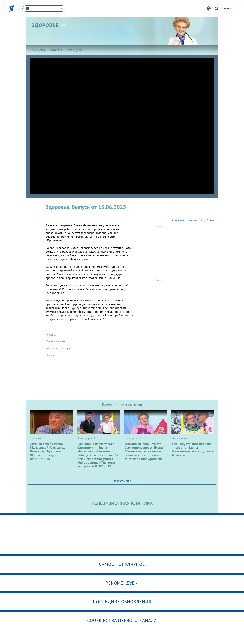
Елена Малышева (56, 341)
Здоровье (52, 355)
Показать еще (122, 481)
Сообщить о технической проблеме (193, 220)
